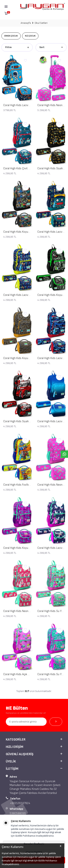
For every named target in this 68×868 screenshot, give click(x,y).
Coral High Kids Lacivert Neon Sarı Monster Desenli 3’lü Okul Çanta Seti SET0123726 (17, 295)
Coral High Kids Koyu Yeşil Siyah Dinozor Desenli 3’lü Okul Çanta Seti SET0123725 (51, 295)
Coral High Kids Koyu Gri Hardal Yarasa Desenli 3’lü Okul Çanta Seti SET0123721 (17, 358)
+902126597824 (20, 803)
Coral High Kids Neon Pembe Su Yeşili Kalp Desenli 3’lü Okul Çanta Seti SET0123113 (51, 485)
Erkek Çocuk (11, 36)
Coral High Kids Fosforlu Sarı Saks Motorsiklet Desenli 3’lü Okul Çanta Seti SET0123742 (17, 485)
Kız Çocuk (30, 36)
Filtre (17, 47)
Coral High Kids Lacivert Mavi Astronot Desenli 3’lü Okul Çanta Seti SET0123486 (17, 105)
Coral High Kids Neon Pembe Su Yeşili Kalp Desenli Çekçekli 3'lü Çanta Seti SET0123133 (51, 105)
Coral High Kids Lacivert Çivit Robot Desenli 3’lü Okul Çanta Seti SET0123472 (51, 232)
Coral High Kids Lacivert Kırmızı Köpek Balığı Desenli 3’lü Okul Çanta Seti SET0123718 (51, 358)
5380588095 (18, 813)
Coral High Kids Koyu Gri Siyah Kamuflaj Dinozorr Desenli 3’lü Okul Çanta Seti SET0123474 (17, 232)
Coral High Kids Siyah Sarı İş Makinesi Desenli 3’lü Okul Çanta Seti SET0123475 (51, 168)
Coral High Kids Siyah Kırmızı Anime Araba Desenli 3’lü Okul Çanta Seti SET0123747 (17, 421)
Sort (51, 47)
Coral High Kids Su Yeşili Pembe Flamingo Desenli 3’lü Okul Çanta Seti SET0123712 (51, 674)
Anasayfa (26, 23)
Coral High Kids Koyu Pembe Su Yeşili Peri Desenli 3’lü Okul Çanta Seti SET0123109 (17, 548)
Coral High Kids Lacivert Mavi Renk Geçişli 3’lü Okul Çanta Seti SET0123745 (51, 421)
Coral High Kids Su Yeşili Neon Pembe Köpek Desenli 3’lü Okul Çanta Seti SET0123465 (51, 611)
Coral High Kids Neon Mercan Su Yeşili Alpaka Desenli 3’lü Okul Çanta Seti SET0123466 (17, 611)
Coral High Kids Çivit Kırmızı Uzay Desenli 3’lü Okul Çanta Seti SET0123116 (17, 168)
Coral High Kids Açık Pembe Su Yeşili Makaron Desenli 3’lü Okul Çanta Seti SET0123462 (17, 674)
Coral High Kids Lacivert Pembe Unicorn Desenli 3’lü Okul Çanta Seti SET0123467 (51, 548)
